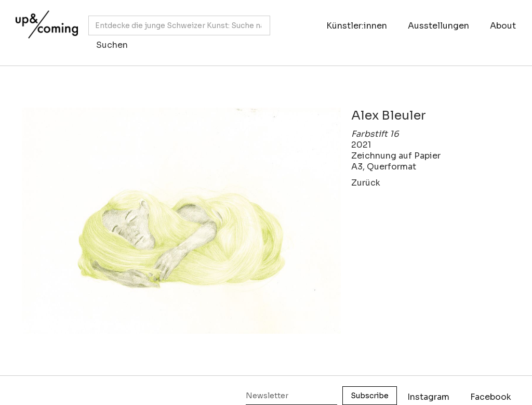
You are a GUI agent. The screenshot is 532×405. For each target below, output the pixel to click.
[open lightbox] (181, 221)
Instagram (428, 397)
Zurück (366, 183)
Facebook (491, 397)
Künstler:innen (357, 26)
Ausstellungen (438, 26)
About (503, 26)
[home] (44, 28)
